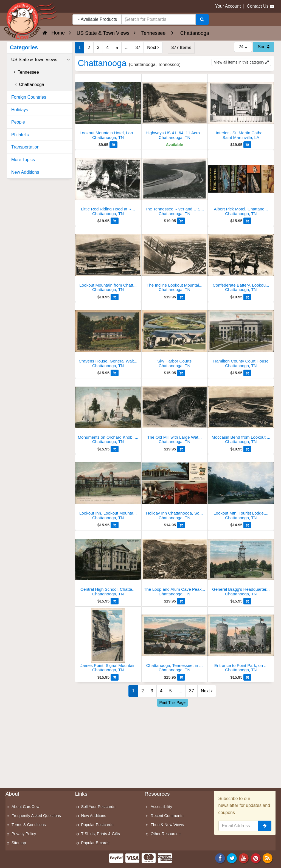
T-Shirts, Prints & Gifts (101, 834)
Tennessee (25, 72)
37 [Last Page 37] (138, 48)
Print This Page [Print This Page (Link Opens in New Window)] (172, 703)
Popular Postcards (97, 825)
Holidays (20, 110)
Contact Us (258, 6)
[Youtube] (244, 858)
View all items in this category (241, 62)
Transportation (25, 147)
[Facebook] (220, 858)
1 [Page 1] (80, 48)
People (18, 122)
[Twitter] (232, 858)
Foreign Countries (29, 97)
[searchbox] (158, 19)
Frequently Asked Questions (36, 816)
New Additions (25, 172)
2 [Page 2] (89, 48)
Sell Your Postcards (98, 807)
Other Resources (166, 834)
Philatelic (20, 135)
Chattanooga (28, 85)
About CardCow (26, 807)
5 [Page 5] (117, 48)
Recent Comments (167, 816)
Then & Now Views (167, 825)
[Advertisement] (175, 746)
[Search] (202, 19)
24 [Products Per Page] (243, 47)
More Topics (23, 160)
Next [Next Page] (153, 48)
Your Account (228, 6)
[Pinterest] (256, 858)
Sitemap (19, 843)
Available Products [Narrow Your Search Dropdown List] (97, 19)
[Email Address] (239, 826)
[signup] (265, 826)
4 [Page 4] (107, 48)
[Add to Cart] (113, 145)
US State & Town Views (40, 60)
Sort (264, 47)
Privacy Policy (24, 834)
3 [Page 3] (98, 48)
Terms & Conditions (29, 825)
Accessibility (161, 807)
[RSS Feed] (268, 858)
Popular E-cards (95, 843)
